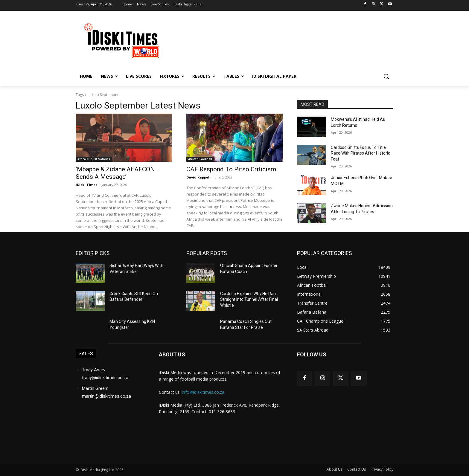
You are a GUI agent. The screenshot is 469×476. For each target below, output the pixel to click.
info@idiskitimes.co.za (203, 392)
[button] (386, 76)
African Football (200, 159)
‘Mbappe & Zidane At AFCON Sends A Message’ (115, 173)
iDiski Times (86, 185)
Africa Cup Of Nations (94, 159)
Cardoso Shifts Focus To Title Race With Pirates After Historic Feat (360, 153)
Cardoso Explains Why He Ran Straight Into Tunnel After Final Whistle (249, 299)
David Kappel (198, 177)
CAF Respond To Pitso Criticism (231, 169)
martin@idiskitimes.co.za (106, 396)
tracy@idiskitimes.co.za (105, 378)
